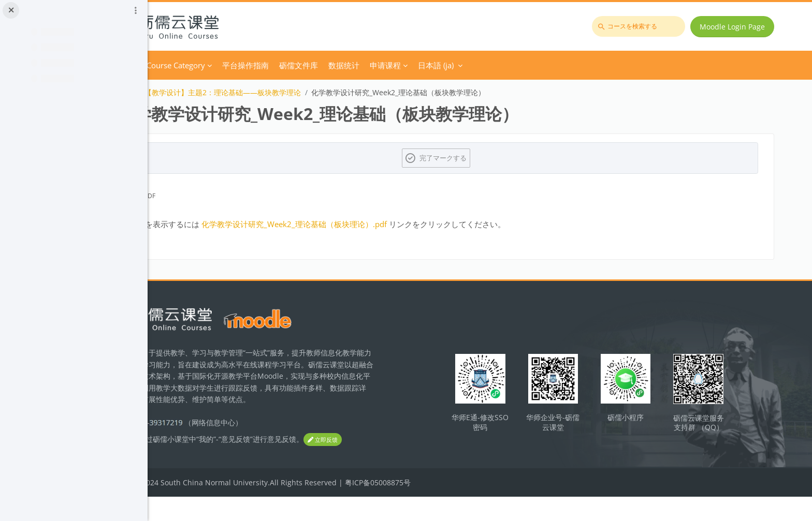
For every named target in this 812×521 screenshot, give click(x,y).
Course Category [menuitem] (259, 65)
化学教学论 (199, 92)
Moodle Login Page (737, 27)
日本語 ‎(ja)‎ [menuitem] (519, 65)
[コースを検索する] (643, 26)
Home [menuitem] (208, 65)
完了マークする (487, 158)
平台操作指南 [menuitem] (328, 65)
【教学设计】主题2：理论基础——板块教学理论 (306, 92)
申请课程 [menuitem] (468, 65)
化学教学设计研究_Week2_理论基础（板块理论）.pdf (377, 224)
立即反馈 (200, 464)
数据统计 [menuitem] (427, 65)
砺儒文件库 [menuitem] (381, 65)
